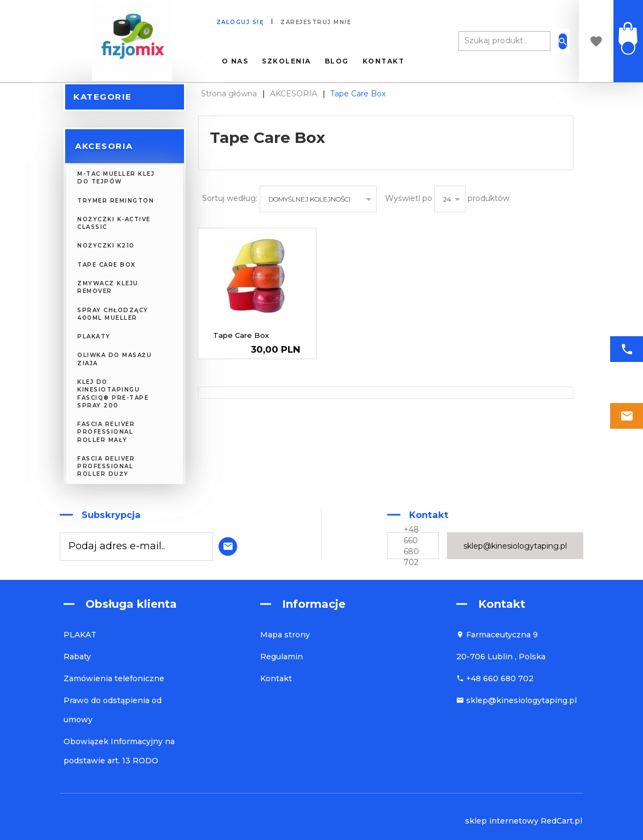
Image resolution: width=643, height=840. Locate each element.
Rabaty (77, 657)
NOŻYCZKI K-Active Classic (114, 223)
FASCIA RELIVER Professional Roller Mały (106, 432)
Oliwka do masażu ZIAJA (114, 359)
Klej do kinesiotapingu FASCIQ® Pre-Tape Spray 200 (113, 394)
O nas (235, 61)
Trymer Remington (116, 201)
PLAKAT (80, 635)
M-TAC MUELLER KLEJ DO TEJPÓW (116, 178)
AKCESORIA (104, 146)
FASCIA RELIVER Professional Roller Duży (106, 467)
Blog (337, 61)
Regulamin (282, 657)
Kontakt (384, 61)
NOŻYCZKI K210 (106, 246)
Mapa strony (285, 635)
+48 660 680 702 (411, 546)
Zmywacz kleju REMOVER (108, 287)
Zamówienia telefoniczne (114, 678)
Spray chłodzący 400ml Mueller (113, 314)
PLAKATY (94, 336)
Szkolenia (286, 61)
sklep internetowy (502, 821)
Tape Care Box (107, 265)
